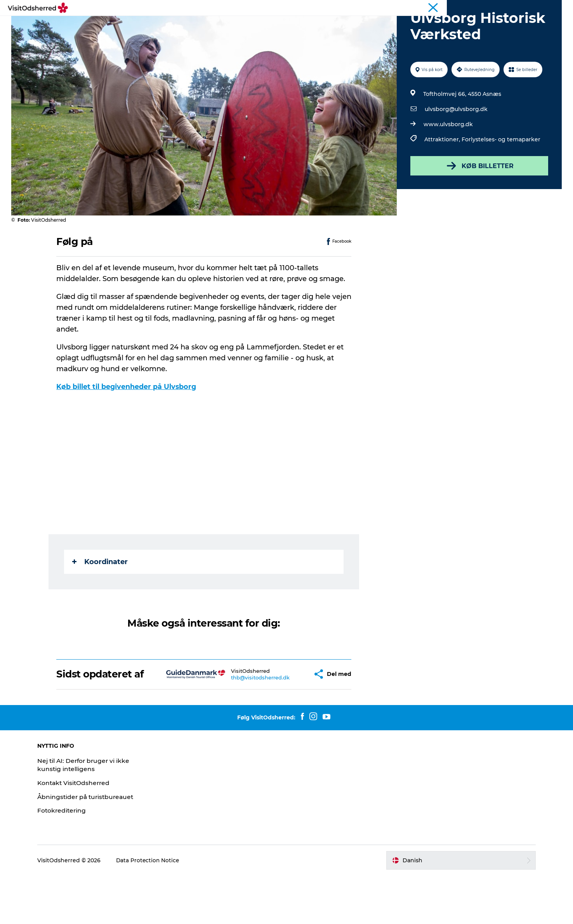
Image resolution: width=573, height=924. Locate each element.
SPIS (255, 25)
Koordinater (101, 599)
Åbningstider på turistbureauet (96, 845)
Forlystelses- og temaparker (500, 176)
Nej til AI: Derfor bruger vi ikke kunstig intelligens (93, 813)
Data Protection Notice (157, 908)
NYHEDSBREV (377, 25)
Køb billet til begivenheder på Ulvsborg (128, 424)
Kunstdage (406, 7)
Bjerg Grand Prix (445, 7)
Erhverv (551, 7)
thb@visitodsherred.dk (238, 720)
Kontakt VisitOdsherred (83, 831)
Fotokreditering (71, 859)
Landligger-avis (517, 7)
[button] (285, 717)
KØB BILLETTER (478, 203)
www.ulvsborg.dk (447, 161)
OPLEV (186, 25)
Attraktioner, (442, 176)
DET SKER (222, 25)
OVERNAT (288, 25)
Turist (379, 7)
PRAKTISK (330, 25)
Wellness (481, 7)
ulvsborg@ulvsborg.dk (455, 146)
